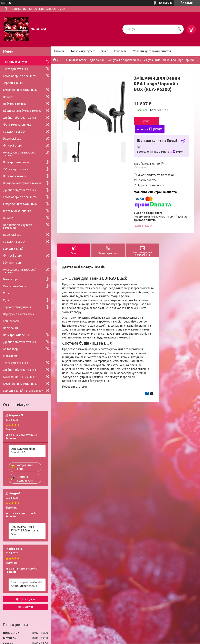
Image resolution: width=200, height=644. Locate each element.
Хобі (6, 293)
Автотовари (11, 349)
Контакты (121, 51)
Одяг (7, 300)
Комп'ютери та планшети (20, 76)
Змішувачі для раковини (123, 60)
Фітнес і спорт (13, 145)
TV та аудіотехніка (16, 69)
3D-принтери (12, 263)
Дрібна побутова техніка (19, 118)
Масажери (10, 356)
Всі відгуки (26, 607)
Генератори (11, 279)
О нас (104, 51)
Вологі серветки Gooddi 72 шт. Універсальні (26, 584)
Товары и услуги (82, 51)
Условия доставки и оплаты (152, 51)
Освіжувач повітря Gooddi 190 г (23, 451)
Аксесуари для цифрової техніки (20, 154)
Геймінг (8, 97)
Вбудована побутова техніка (22, 111)
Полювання (11, 328)
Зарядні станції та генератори (23, 391)
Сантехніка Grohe (75, 60)
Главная (59, 51)
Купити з (150, 129)
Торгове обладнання (17, 307)
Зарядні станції (13, 83)
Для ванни (97, 60)
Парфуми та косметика (18, 314)
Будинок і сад (12, 139)
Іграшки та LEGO (14, 132)
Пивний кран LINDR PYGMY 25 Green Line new (24, 531)
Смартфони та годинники (20, 90)
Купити (147, 121)
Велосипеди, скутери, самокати (18, 226)
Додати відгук (26, 599)
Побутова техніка (15, 104)
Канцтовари (11, 321)
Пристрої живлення (16, 162)
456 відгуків (165, 3)
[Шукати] (179, 29)
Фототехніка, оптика (17, 125)
